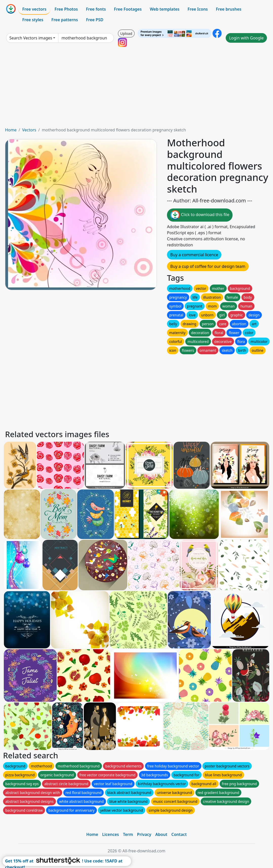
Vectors (29, 130)
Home (11, 130)
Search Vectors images (31, 38)
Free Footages (128, 9)
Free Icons (198, 9)
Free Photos (66, 9)
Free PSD (95, 20)
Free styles (33, 20)
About (161, 834)
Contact (179, 834)
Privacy (144, 834)
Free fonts (96, 9)
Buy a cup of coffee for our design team (208, 266)
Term (128, 834)
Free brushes (229, 9)
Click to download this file (200, 215)
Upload (126, 33)
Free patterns (65, 20)
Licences (111, 834)
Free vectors (34, 9)
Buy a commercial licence (194, 255)
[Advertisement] (136, 89)
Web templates (165, 9)
